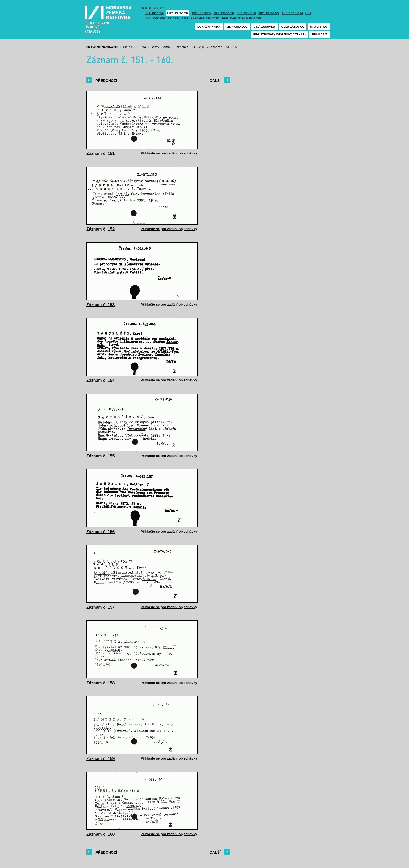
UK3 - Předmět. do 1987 (162, 18)
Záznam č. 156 (101, 532)
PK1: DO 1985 (201, 13)
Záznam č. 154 (101, 380)
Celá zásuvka (293, 27)
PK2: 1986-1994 (224, 13)
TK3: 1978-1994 (292, 13)
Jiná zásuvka (264, 27)
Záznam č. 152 (101, 229)
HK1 (308, 13)
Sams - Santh (160, 47)
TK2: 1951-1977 (269, 13)
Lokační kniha (209, 27)
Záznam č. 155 (101, 456)
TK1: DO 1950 (246, 13)
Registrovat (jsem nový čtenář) (279, 34)
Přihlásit (320, 34)
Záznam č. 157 (101, 607)
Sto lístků (319, 27)
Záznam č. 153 (101, 305)
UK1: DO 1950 (154, 13)
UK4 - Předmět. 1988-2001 (201, 18)
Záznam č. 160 (101, 834)
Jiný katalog (237, 27)
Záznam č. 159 (101, 759)
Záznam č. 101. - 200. (190, 47)
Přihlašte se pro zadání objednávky (169, 153)
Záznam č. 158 (101, 683)
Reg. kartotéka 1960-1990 (242, 18)
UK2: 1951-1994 (178, 13)
